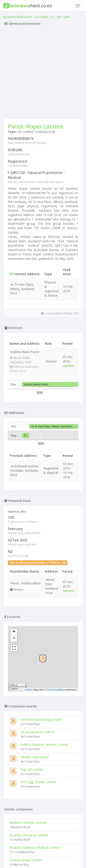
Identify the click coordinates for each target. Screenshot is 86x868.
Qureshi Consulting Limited (29, 835)
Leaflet (28, 690)
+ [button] (14, 632)
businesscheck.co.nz (18, 17)
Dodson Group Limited (26, 860)
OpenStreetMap (55, 690)
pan (67, 17)
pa (59, 17)
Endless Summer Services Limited (44, 744)
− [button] (14, 638)
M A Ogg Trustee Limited (38, 782)
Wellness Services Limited (28, 823)
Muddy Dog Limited (35, 757)
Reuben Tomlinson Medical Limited (35, 848)
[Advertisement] (43, 73)
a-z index (42, 17)
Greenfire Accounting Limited (41, 720)
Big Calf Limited (32, 769)
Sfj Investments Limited (37, 732)
